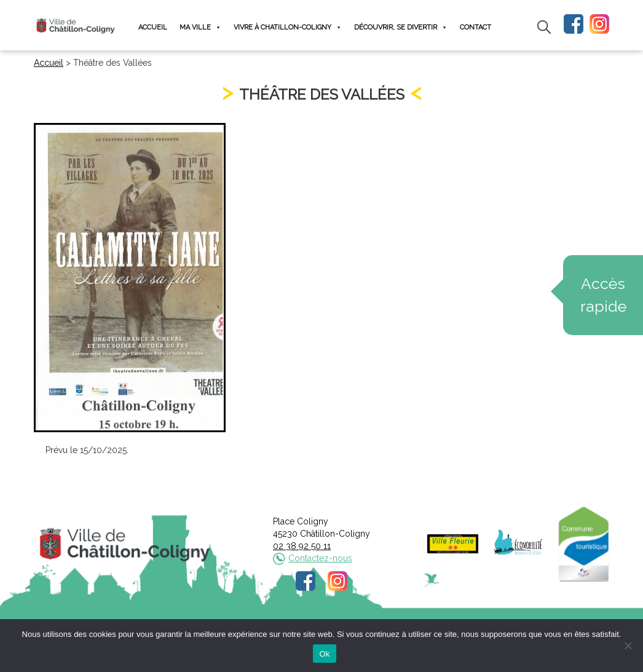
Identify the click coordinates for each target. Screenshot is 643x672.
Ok (324, 654)
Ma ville (200, 27)
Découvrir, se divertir (401, 27)
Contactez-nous (320, 558)
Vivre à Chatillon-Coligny (288, 27)
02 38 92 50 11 (302, 546)
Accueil (153, 27)
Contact (475, 27)
